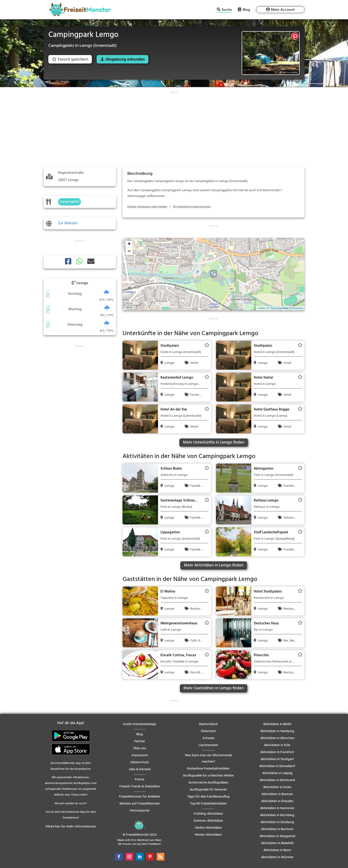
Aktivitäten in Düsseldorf (277, 766)
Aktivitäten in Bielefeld (277, 843)
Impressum (140, 755)
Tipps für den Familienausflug (208, 797)
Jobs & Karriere (140, 769)
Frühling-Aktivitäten (208, 814)
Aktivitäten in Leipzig (277, 773)
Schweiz (208, 738)
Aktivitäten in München (277, 738)
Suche (227, 10)
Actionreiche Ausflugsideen (208, 783)
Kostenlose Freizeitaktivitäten (208, 769)
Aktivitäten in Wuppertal (277, 836)
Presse (140, 780)
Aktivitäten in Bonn (277, 850)
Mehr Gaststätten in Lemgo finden (214, 688)
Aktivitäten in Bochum (277, 829)
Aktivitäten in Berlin (277, 724)
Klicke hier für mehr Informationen (71, 827)
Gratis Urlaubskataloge (140, 724)
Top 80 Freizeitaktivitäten (208, 804)
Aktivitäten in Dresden (277, 801)
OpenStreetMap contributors (287, 308)
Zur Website (68, 223)
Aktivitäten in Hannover (277, 808)
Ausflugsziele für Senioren (208, 790)
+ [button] (129, 244)
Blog (246, 10)
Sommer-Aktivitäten (208, 821)
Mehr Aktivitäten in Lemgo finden (214, 565)
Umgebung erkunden (125, 60)
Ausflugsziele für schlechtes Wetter (208, 776)
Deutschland (208, 724)
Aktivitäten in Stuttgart (277, 759)
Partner (140, 741)
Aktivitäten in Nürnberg (277, 815)
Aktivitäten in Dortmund (277, 780)
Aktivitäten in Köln (277, 745)
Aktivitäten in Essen (277, 787)
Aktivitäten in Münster (277, 857)
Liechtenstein (208, 745)
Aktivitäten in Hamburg (277, 731)
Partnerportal (140, 811)
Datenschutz (140, 762)
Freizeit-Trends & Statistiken (140, 787)
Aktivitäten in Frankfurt (277, 752)
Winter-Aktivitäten (208, 835)
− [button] (129, 252)
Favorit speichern (70, 60)
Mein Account (283, 10)
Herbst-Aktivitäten (208, 828)
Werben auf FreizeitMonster (140, 804)
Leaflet (261, 308)
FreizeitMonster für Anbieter (140, 797)
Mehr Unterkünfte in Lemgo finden (214, 442)
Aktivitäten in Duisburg (277, 822)
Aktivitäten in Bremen (277, 794)
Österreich (208, 731)
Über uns (140, 748)
